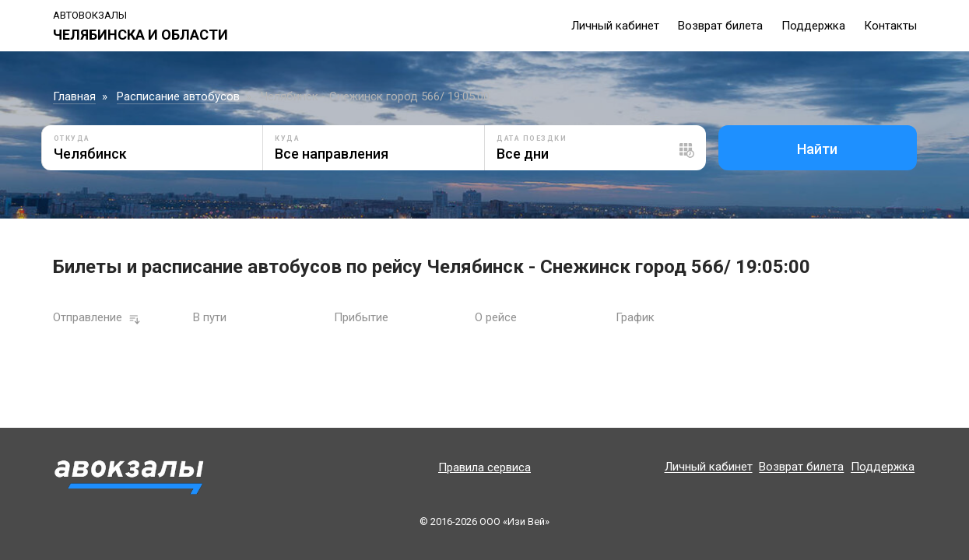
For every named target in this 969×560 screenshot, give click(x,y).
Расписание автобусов (178, 96)
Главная (74, 96)
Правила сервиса (484, 467)
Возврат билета (720, 26)
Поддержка (813, 26)
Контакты (890, 26)
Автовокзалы (90, 15)
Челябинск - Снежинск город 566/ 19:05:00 (375, 96)
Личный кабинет (615, 26)
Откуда (72, 138)
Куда (287, 138)
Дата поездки (532, 138)
